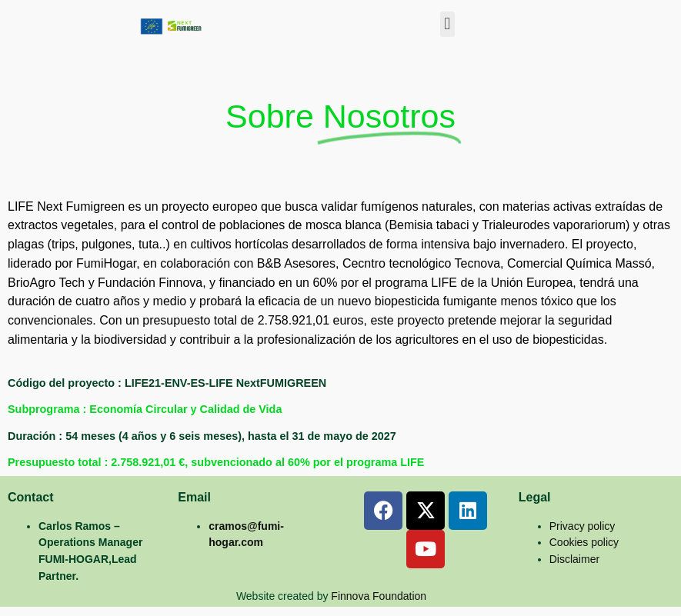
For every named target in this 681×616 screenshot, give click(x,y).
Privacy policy (583, 526)
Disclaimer (574, 559)
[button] (447, 24)
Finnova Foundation (379, 596)
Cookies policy (584, 542)
